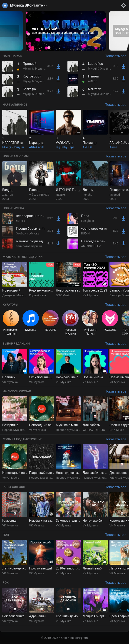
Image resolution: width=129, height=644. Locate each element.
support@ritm (79, 638)
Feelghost (88, 221)
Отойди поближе (27, 233)
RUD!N (85, 233)
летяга (20, 221)
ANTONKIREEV (91, 246)
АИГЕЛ (93, 81)
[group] (66, 31)
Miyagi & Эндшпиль (36, 69)
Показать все (115, 56)
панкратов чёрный (29, 246)
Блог (64, 638)
